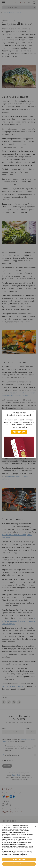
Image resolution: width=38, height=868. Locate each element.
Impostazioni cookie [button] (19, 864)
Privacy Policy (23, 855)
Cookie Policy (9, 855)
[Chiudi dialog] (34, 411)
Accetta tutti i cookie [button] (19, 859)
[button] (35, 826)
